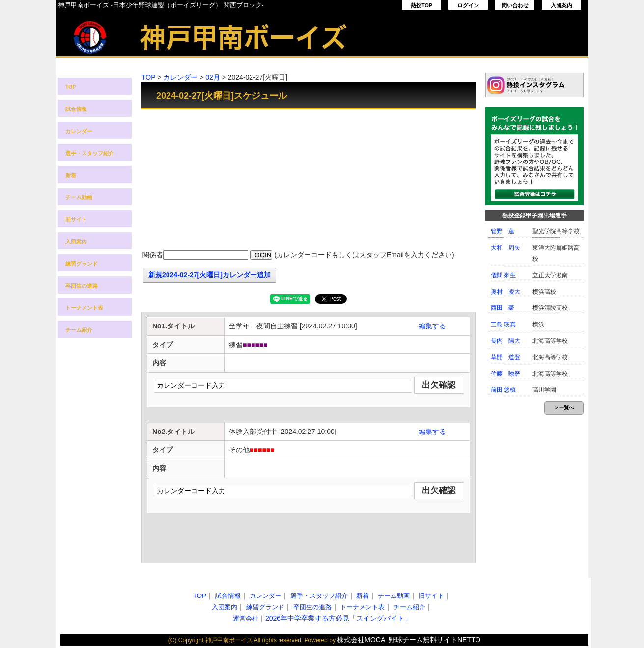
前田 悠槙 (503, 390)
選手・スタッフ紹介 (90, 153)
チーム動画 (79, 197)
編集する (432, 326)
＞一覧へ (564, 408)
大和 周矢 (505, 248)
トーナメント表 (84, 308)
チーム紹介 (79, 330)
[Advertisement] (308, 181)
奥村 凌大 (505, 292)
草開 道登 (505, 357)
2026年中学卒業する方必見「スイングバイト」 (338, 618)
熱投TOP (421, 5)
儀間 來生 (503, 275)
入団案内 (561, 5)
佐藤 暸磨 (505, 374)
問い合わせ (515, 5)
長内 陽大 (505, 341)
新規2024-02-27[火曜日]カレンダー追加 (210, 275)
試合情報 (76, 109)
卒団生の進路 (82, 286)
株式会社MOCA (361, 640)
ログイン (468, 5)
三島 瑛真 (503, 324)
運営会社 (246, 618)
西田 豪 (503, 308)
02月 (213, 77)
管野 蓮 (503, 231)
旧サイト (76, 219)
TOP (71, 87)
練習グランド (82, 264)
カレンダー (79, 131)
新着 (71, 175)
